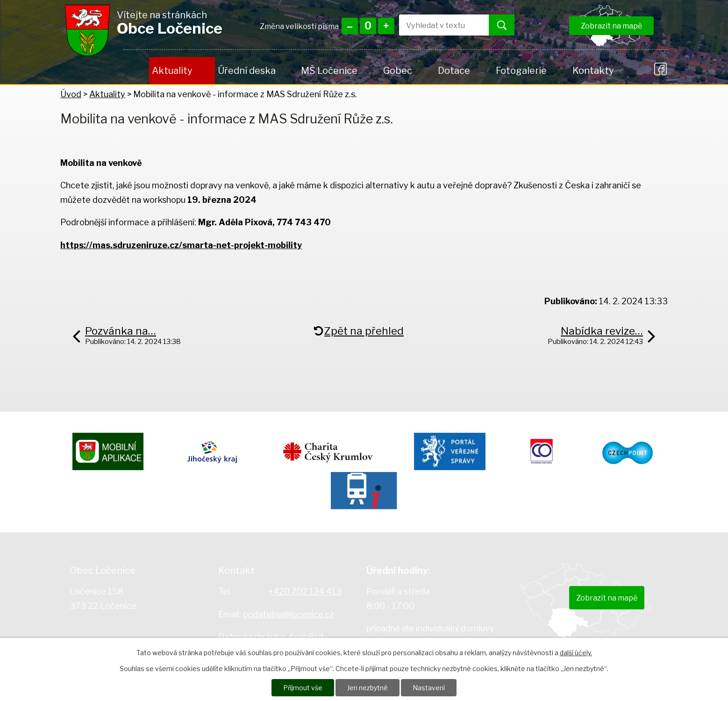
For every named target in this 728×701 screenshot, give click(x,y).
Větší (386, 26)
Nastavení (429, 688)
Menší (350, 26)
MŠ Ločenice (329, 71)
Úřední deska (247, 71)
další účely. (576, 653)
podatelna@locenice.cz (289, 614)
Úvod (136, 71)
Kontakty (593, 71)
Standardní (368, 26)
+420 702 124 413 (305, 591)
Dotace (454, 71)
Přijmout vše (303, 688)
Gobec (398, 71)
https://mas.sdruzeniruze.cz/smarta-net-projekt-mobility (181, 245)
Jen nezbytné (368, 688)
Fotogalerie (521, 71)
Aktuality (172, 71)
